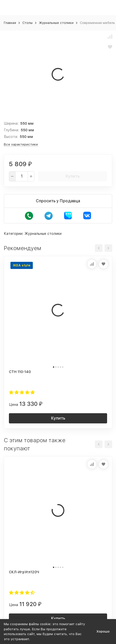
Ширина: (11, 123)
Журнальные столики (56, 23)
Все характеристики (21, 144)
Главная (10, 23)
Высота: (11, 137)
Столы (27, 23)
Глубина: (11, 130)
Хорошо (103, 631)
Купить (73, 176)
